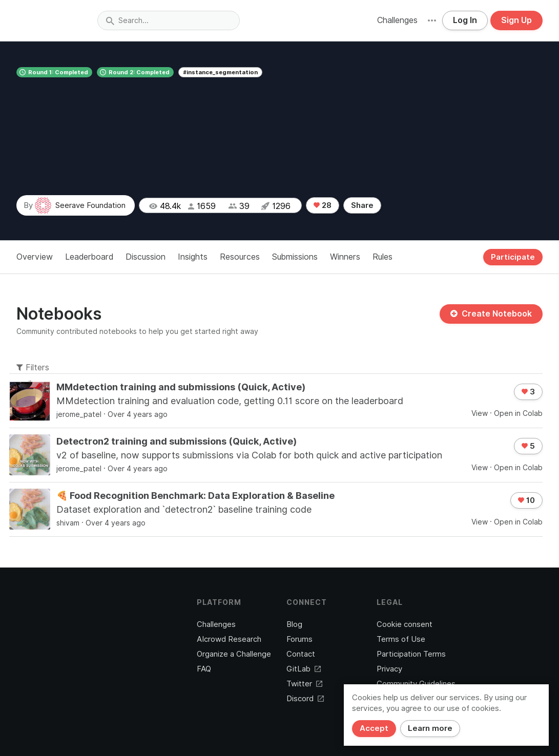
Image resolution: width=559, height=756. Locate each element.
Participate (513, 257)
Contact (301, 654)
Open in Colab (518, 413)
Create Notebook (491, 314)
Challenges (397, 20)
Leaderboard (89, 257)
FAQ (204, 669)
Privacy (389, 669)
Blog (294, 624)
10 (526, 500)
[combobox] (169, 20)
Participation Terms (411, 654)
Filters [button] (33, 367)
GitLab (304, 669)
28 (323, 205)
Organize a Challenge (234, 654)
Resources (240, 257)
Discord (305, 699)
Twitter (304, 684)
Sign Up (516, 20)
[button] (432, 20)
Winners (345, 257)
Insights (193, 257)
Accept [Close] (374, 728)
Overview (35, 257)
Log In (465, 20)
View (480, 413)
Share (362, 205)
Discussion (146, 257)
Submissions (295, 257)
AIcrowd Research (229, 639)
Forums (299, 639)
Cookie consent (405, 624)
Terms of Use (401, 639)
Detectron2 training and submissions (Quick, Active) (177, 441)
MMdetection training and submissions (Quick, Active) (181, 387)
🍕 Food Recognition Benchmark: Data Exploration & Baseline (195, 496)
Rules (382, 257)
